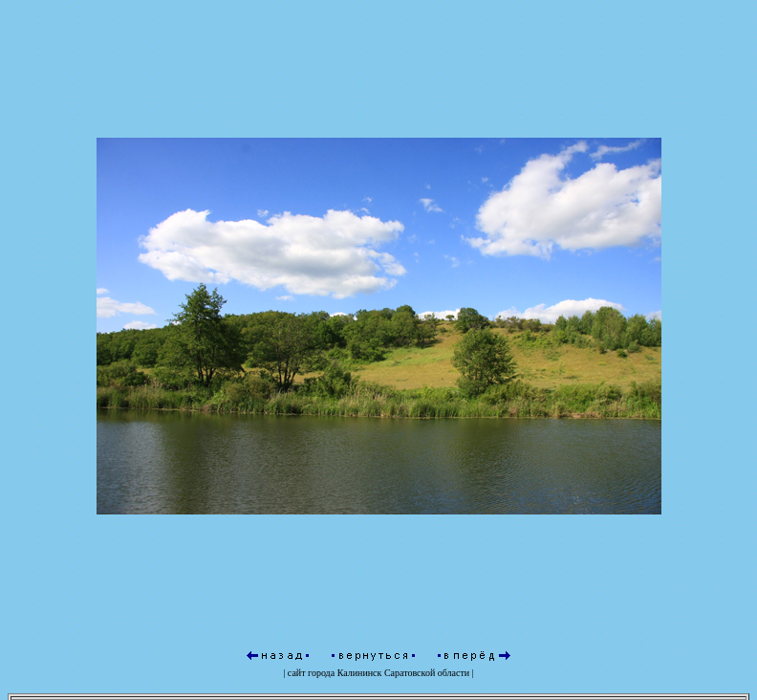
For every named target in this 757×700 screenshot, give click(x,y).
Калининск (360, 673)
